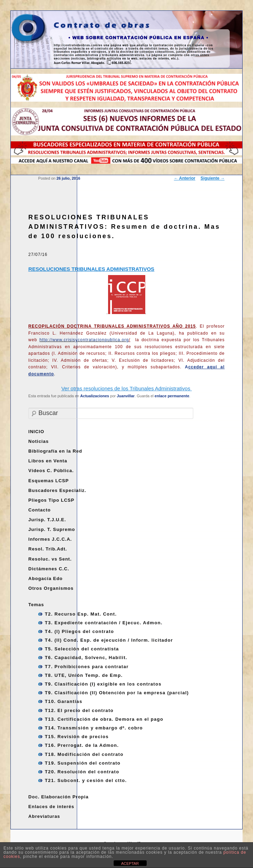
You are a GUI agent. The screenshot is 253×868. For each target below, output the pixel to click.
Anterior (185, 178)
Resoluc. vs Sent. (50, 559)
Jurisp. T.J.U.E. (47, 520)
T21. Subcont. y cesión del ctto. (86, 780)
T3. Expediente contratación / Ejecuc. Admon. (104, 623)
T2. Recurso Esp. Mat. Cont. (81, 614)
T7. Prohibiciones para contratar (87, 667)
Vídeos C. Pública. (51, 471)
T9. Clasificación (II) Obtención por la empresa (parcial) (117, 693)
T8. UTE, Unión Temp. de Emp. (84, 675)
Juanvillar (126, 396)
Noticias (39, 441)
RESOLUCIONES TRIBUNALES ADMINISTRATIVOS (92, 269)
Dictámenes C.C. (49, 569)
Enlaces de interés (51, 807)
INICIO (36, 432)
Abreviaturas (44, 816)
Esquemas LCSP (49, 481)
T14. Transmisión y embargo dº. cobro (94, 728)
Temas (36, 605)
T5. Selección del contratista (82, 649)
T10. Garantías (64, 701)
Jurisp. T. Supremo (52, 529)
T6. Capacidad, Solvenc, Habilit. (86, 658)
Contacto (40, 510)
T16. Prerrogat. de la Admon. (82, 745)
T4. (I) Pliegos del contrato (79, 631)
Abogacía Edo (46, 578)
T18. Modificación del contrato (84, 754)
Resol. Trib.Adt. (48, 549)
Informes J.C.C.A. (50, 539)
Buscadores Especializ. (58, 490)
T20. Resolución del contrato (82, 772)
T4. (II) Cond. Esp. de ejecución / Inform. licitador (109, 640)
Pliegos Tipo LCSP (51, 500)
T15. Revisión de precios (77, 737)
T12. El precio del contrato (79, 710)
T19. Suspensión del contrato (83, 763)
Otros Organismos (51, 588)
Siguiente (213, 178)
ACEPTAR (130, 863)
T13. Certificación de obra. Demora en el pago (104, 719)
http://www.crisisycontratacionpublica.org (85, 340)
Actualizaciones (95, 396)
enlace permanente (172, 396)
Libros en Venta (48, 461)
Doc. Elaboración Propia (59, 797)
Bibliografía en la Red (55, 451)
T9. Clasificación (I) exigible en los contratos (103, 684)
